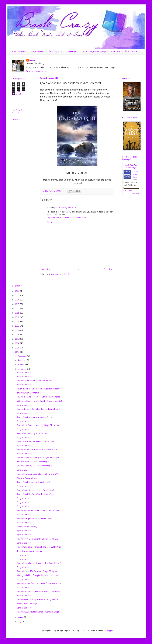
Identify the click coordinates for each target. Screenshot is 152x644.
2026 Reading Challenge (131, 166)
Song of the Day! (24, 373)
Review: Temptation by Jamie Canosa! (32, 434)
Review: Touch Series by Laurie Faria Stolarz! (35, 490)
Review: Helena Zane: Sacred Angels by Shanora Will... (38, 474)
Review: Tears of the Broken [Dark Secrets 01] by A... (38, 511)
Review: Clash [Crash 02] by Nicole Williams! (35, 381)
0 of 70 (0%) (128, 191)
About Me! (115, 52)
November (22, 360)
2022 (17, 309)
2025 (17, 296)
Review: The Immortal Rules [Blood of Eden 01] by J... (39, 409)
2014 (17, 343)
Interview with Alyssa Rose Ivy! (30, 551)
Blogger (110, 631)
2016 (17, 335)
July (20, 622)
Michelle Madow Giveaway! (28, 478)
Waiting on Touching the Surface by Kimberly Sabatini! (39, 401)
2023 (17, 304)
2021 (17, 313)
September (22, 369)
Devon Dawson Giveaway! (27, 527)
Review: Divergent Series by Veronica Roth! (35, 519)
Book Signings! (55, 52)
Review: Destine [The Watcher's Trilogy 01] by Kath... (38, 571)
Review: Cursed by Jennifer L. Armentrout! (35, 466)
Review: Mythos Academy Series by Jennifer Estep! (38, 612)
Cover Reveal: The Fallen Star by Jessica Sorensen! (38, 494)
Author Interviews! (18, 52)
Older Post (108, 269)
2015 (17, 339)
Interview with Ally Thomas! (28, 393)
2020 (18, 317)
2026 (18, 291)
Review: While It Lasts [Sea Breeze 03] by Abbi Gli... (38, 600)
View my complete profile (37, 71)
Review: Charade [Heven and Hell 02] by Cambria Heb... (39, 584)
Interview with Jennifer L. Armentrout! (33, 462)
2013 (17, 348)
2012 (17, 352)
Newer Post (46, 269)
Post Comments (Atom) (60, 275)
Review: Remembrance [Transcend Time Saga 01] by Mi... (40, 563)
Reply (50, 222)
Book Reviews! (38, 52)
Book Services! (132, 52)
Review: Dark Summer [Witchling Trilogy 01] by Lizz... (38, 425)
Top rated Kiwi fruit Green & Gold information (67, 218)
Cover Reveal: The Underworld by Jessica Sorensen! (38, 389)
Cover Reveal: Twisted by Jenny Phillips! (33, 482)
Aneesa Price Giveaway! (27, 604)
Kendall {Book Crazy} (135, 174)
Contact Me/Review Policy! (94, 52)
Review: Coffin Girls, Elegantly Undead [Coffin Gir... (37, 539)
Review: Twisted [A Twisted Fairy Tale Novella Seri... (37, 450)
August (21, 617)
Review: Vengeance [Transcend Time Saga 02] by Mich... (39, 547)
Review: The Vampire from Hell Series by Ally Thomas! (39, 397)
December (22, 356)
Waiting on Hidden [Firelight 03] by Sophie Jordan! (38, 575)
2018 (18, 326)
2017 (17, 331)
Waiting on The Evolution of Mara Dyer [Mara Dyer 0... (39, 458)
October (21, 365)
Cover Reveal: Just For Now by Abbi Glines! (35, 417)
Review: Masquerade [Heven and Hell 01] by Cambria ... (39, 592)
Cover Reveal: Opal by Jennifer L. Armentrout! (36, 442)
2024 (17, 300)
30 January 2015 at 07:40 (68, 208)
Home (77, 269)
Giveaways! (72, 52)
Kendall (32, 61)
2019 (17, 322)
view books (135, 193)
